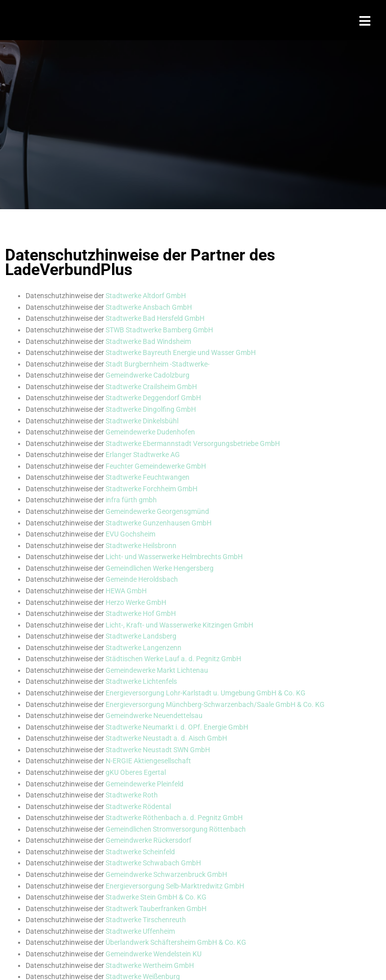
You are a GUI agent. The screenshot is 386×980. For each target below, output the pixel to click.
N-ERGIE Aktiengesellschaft (148, 761)
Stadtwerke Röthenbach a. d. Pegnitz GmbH (174, 818)
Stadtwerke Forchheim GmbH (152, 489)
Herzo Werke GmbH (136, 602)
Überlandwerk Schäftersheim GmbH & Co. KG (176, 942)
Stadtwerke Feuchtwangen (148, 477)
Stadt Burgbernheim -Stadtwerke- (158, 364)
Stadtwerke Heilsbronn (141, 546)
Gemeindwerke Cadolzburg (148, 375)
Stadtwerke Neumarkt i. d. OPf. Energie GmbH (177, 727)
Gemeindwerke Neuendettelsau (154, 716)
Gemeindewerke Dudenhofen (150, 432)
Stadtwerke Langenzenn (143, 648)
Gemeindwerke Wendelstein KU (154, 954)
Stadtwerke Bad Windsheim (148, 341)
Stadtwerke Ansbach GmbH (149, 307)
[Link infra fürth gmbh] (131, 500)
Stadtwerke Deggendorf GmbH (153, 398)
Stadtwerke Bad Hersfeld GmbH (156, 318)
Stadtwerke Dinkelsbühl (142, 421)
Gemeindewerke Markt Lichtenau (157, 670)
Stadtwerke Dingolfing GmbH (151, 409)
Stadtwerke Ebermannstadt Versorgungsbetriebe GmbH (193, 443)
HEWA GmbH (126, 591)
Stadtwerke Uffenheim (140, 931)
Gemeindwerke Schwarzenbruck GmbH (166, 874)
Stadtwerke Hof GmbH (141, 613)
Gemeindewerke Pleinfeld (144, 784)
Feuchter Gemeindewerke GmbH (156, 466)
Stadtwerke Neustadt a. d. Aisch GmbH (166, 738)
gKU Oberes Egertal (136, 772)
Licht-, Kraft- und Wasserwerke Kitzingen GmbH (179, 625)
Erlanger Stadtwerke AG (143, 455)
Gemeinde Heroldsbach (142, 579)
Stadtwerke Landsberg (141, 636)
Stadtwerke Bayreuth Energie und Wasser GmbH (181, 352)
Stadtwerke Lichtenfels (141, 681)
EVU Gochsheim (130, 534)
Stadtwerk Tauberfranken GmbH (156, 909)
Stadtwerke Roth (132, 795)
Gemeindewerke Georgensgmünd (157, 511)
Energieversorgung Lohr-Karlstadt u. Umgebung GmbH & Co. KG (206, 693)
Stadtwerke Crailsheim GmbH (151, 387)
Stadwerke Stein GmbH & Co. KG (156, 897)
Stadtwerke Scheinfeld (140, 852)
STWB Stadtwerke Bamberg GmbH (159, 330)
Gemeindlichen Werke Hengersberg (160, 568)
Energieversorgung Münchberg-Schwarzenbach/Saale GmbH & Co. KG (215, 704)
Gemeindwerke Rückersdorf (149, 840)
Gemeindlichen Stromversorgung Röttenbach (176, 829)
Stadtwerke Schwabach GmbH (153, 863)
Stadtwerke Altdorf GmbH (146, 296)
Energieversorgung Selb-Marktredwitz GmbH (175, 886)
